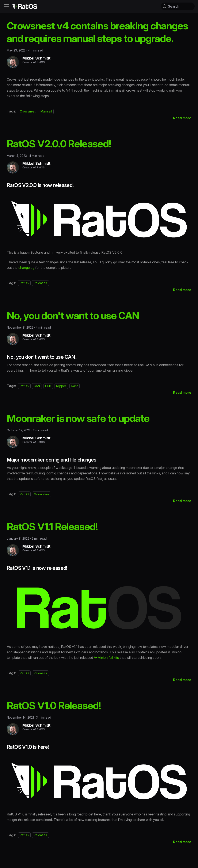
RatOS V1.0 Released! (54, 705)
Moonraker (41, 494)
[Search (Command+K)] (178, 6)
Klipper (61, 386)
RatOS (24, 283)
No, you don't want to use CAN (73, 315)
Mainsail (46, 111)
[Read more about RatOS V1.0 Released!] (182, 842)
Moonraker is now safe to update (78, 418)
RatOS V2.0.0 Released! (59, 144)
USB (48, 386)
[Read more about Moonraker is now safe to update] (182, 501)
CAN (37, 386)
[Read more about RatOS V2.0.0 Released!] (182, 290)
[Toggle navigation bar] (7, 6)
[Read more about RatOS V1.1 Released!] (182, 680)
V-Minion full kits (106, 658)
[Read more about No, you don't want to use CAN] (182, 393)
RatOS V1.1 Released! (52, 526)
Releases (40, 283)
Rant (75, 386)
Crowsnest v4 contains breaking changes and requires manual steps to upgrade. (97, 32)
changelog (26, 268)
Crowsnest (28, 111)
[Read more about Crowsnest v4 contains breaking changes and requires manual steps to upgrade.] (182, 118)
